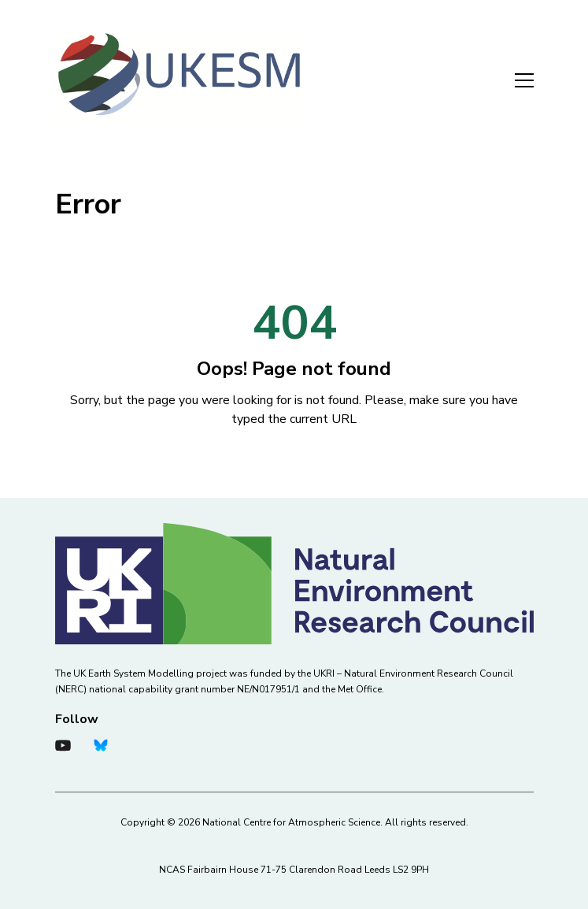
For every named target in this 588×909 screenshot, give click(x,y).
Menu (524, 80)
